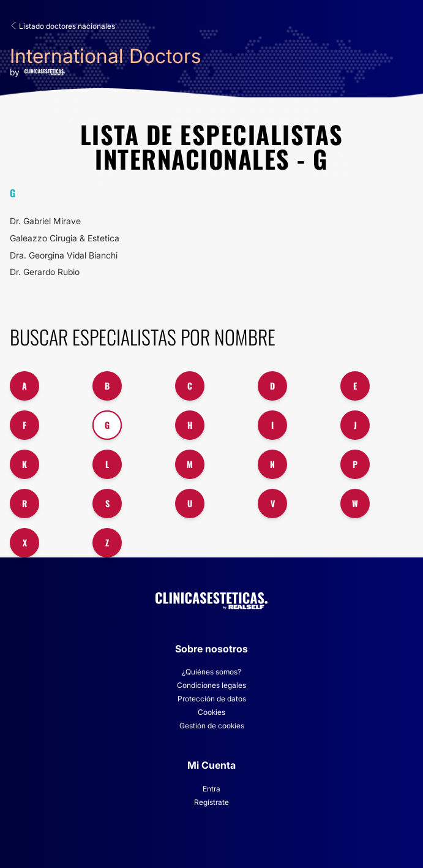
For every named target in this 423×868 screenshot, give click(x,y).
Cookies (211, 712)
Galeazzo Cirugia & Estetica (65, 238)
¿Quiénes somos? (211, 672)
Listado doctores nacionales (62, 26)
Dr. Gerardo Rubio (45, 272)
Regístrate (211, 802)
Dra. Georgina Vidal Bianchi (64, 255)
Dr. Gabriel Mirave (45, 221)
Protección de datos (212, 699)
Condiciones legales (211, 685)
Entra (211, 789)
